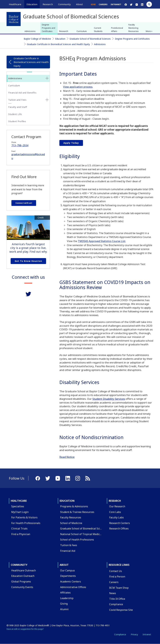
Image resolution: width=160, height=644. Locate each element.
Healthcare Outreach (24, 570)
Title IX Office (117, 599)
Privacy (134, 634)
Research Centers (120, 523)
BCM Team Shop (119, 588)
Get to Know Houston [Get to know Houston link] (28, 261)
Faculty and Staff (18, 107)
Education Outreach (23, 576)
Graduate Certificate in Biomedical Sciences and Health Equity (58, 44)
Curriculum (82, 31)
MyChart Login (20, 512)
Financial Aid (68, 551)
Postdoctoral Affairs (117, 30)
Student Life (15, 114)
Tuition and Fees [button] (17, 100)
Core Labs (115, 512)
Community (19, 565)
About (64, 565)
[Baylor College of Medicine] (14, 19)
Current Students (98, 30)
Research (64, 31)
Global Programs (21, 582)
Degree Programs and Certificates (49, 28)
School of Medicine (71, 523)
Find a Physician (21, 534)
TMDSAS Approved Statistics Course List (102, 241)
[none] (47, 78)
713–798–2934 (20, 145)
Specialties (18, 506)
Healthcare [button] (15, 4)
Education (60, 39)
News (113, 593)
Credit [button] (41, 218)
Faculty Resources (71, 517)
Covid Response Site (121, 610)
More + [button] (149, 31)
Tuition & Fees (69, 545)
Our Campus (67, 570)
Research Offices (119, 529)
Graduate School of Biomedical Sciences (90, 39)
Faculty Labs (116, 517)
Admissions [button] (15, 78)
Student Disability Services (109, 399)
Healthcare (19, 501)
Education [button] (32, 4)
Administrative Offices (73, 587)
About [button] (79, 4)
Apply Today (71, 143)
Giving (64, 604)
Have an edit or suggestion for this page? (25, 629)
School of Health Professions (77, 540)
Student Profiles (17, 121)
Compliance (116, 604)
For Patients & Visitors (24, 517)
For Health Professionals (26, 523)
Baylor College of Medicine (37, 39)
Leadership (67, 598)
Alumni (64, 609)
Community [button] (64, 4)
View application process (78, 87)
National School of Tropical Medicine (82, 534)
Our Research (117, 506)
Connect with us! (24, 203)
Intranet (116, 4)
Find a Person (117, 577)
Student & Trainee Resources (77, 512)
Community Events (22, 587)
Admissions (30, 31)
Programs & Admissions (74, 506)
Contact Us (116, 571)
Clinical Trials (19, 529)
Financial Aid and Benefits (22, 93)
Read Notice (67, 457)
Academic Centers (71, 582)
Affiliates (65, 593)
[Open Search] (149, 4)
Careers (103, 4)
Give (93, 4)
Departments (68, 576)
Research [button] (48, 4)
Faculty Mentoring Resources (134, 28)
